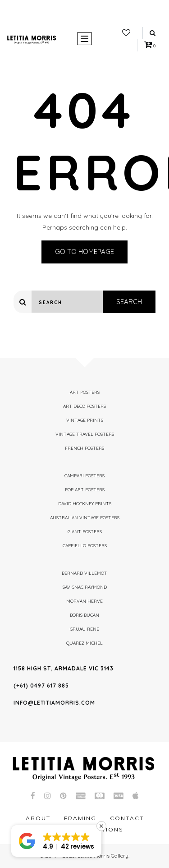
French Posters (84, 448)
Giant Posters (85, 532)
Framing (80, 818)
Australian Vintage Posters (85, 518)
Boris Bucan (84, 615)
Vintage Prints (85, 420)
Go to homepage (84, 252)
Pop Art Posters (85, 490)
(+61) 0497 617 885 (41, 686)
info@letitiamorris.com (54, 703)
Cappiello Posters (85, 546)
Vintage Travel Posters (85, 434)
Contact (127, 818)
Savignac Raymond (85, 587)
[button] (56, 841)
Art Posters (85, 392)
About (38, 818)
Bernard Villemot (84, 573)
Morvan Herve (84, 601)
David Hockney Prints (85, 504)
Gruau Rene (84, 629)
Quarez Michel (84, 643)
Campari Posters (84, 476)
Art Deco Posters (84, 406)
